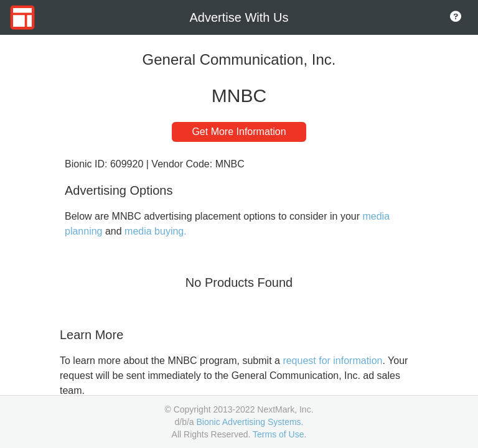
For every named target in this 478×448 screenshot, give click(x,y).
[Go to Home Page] (22, 17)
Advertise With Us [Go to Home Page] (239, 17)
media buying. (156, 231)
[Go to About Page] (456, 17)
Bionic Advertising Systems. (250, 422)
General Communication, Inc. (239, 59)
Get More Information (239, 132)
